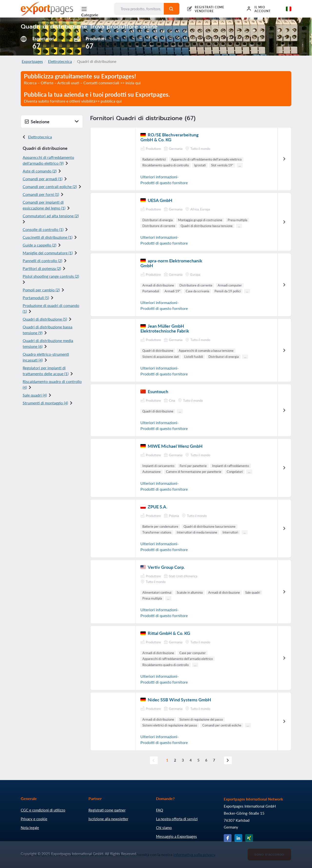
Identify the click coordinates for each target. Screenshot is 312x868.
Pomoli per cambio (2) (41, 290)
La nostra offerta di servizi (177, 819)
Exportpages (32, 61)
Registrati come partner (107, 810)
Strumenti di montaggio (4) (45, 403)
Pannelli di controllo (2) (42, 261)
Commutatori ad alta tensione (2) (51, 216)
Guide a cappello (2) (39, 245)
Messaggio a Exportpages (176, 836)
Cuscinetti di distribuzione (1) (48, 237)
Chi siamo (164, 828)
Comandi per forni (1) (41, 194)
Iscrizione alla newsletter (108, 819)
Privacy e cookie (34, 819)
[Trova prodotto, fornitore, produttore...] (139, 9)
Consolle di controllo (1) (43, 229)
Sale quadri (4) (35, 395)
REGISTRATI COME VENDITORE (210, 9)
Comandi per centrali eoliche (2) (50, 186)
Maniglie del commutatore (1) (48, 253)
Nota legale (30, 828)
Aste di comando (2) (40, 171)
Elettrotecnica (60, 61)
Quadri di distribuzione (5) (45, 319)
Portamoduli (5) (36, 298)
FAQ (160, 810)
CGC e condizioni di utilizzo (43, 810)
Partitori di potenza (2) (42, 268)
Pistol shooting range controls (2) (51, 276)
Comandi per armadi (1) (43, 179)
